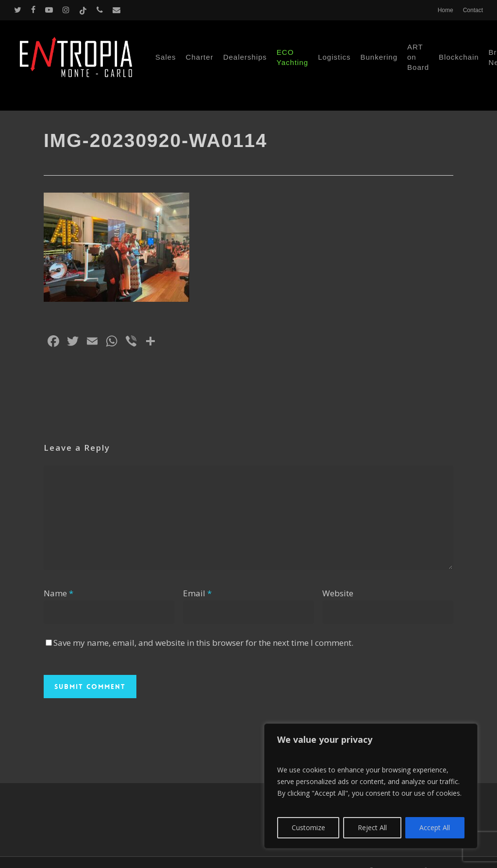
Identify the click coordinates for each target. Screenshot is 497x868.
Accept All (435, 827)
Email (197, 593)
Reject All (372, 827)
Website (338, 593)
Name (58, 593)
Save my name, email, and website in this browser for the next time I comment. (203, 643)
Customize (308, 827)
